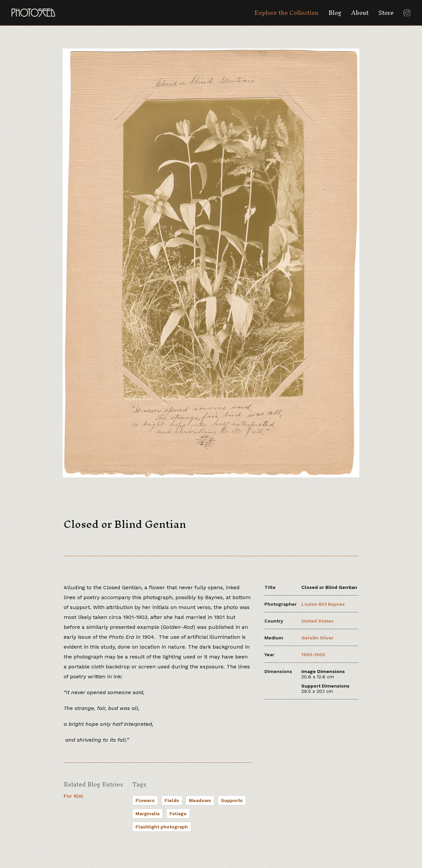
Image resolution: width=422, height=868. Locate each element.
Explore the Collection (286, 13)
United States (317, 621)
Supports (232, 800)
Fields (172, 800)
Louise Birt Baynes (323, 604)
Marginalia (148, 814)
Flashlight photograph (162, 827)
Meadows (200, 800)
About (360, 13)
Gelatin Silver (317, 638)
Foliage (178, 814)
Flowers (145, 800)
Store (386, 13)
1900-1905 (313, 655)
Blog (335, 13)
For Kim (73, 796)
